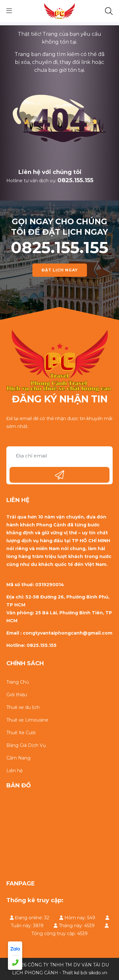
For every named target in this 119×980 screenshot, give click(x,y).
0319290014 (50, 585)
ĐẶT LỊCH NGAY (60, 270)
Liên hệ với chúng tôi (50, 172)
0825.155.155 (75, 180)
